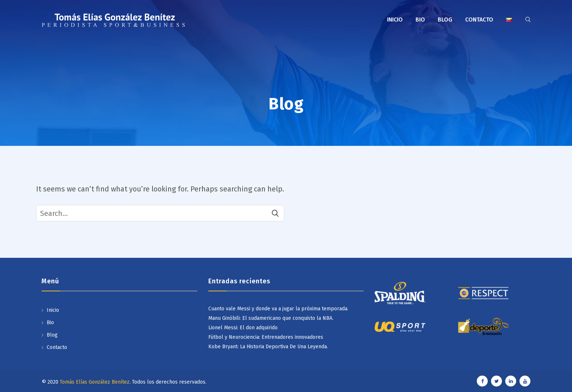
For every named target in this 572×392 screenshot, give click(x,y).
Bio (420, 20)
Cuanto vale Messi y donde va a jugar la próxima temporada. (278, 309)
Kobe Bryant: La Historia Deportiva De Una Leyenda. (268, 347)
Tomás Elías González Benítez (95, 382)
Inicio (395, 20)
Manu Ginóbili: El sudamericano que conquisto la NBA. (271, 318)
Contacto (479, 20)
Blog (445, 20)
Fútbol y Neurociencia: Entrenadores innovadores (266, 337)
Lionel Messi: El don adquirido (243, 328)
